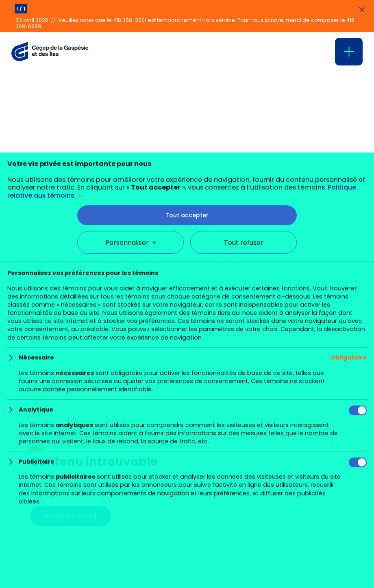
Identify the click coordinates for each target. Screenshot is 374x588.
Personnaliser (131, 542)
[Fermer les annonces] (362, 10)
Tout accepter (187, 514)
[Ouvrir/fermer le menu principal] (349, 52)
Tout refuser (244, 542)
